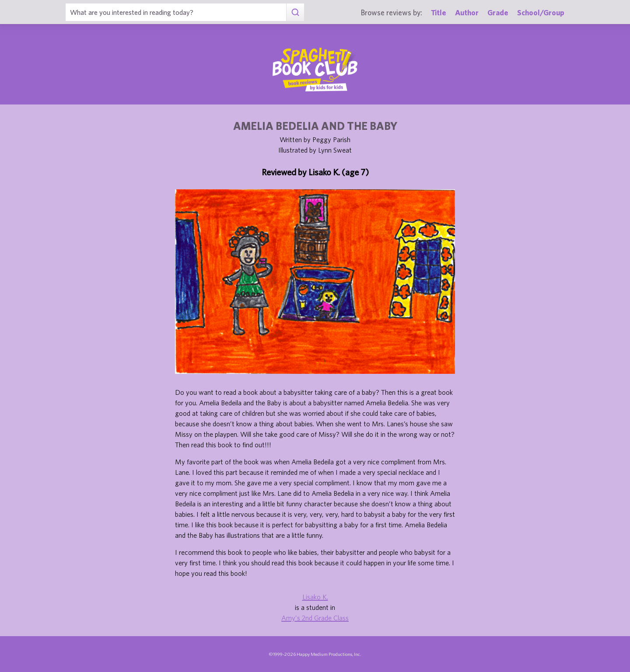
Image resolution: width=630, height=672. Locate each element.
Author (467, 12)
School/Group (541, 12)
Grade (498, 12)
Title (439, 12)
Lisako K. (315, 597)
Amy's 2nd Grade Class (315, 618)
